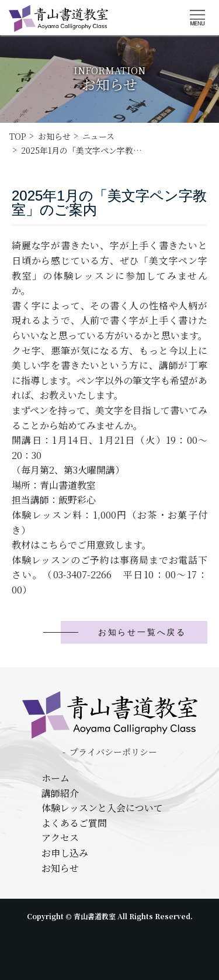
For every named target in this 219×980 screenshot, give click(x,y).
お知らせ (60, 868)
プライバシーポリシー (113, 752)
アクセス (60, 838)
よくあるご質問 (74, 823)
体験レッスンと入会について (102, 808)
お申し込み (65, 853)
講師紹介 (60, 793)
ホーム (55, 778)
